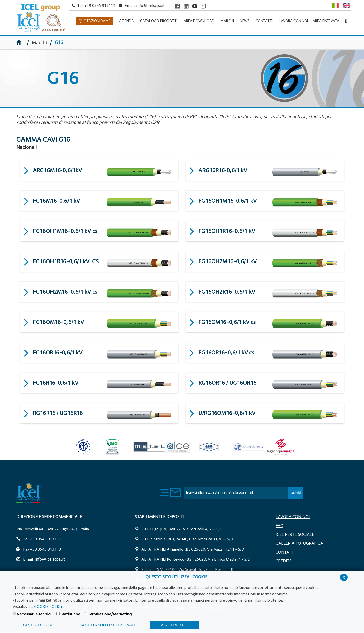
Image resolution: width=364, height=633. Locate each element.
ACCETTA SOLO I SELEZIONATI (108, 625)
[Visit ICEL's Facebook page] (177, 6)
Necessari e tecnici (34, 614)
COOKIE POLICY (48, 606)
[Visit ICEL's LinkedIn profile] (186, 6)
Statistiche (70, 614)
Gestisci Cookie (39, 625)
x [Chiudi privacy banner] (344, 577)
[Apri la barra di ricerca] (346, 21)
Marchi (39, 43)
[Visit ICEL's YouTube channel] (195, 6)
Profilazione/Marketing (111, 614)
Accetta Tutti (175, 625)
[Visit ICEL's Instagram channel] (203, 6)
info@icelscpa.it (150, 5)
